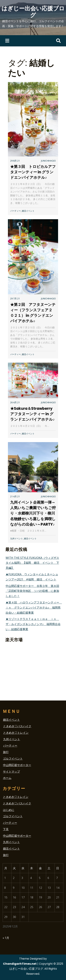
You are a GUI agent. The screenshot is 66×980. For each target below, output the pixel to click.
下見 (6, 829)
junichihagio (48, 161)
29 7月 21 (15, 298)
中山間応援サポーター (17, 765)
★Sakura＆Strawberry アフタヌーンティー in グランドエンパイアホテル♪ (33, 414)
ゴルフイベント (13, 759)
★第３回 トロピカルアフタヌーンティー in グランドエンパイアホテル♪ (33, 172)
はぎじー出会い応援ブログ (33, 12)
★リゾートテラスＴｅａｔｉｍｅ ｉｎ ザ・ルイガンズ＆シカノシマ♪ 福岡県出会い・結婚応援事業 (33, 624)
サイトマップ (11, 772)
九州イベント (17, 539)
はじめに (9, 810)
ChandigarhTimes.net (20, 964)
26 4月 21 (15, 402)
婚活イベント (28, 211)
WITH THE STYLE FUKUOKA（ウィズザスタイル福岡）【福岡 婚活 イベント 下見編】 (32, 563)
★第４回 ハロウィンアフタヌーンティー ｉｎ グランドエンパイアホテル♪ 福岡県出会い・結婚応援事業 (34, 608)
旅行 (6, 752)
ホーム (7, 778)
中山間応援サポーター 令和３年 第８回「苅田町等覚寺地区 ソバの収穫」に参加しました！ (32, 591)
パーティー (15, 211)
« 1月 (6, 938)
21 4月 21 (15, 496)
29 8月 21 (15, 161)
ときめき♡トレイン (16, 733)
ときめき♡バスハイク (17, 726)
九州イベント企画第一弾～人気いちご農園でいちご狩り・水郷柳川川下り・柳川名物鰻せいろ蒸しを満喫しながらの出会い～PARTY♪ (33, 513)
